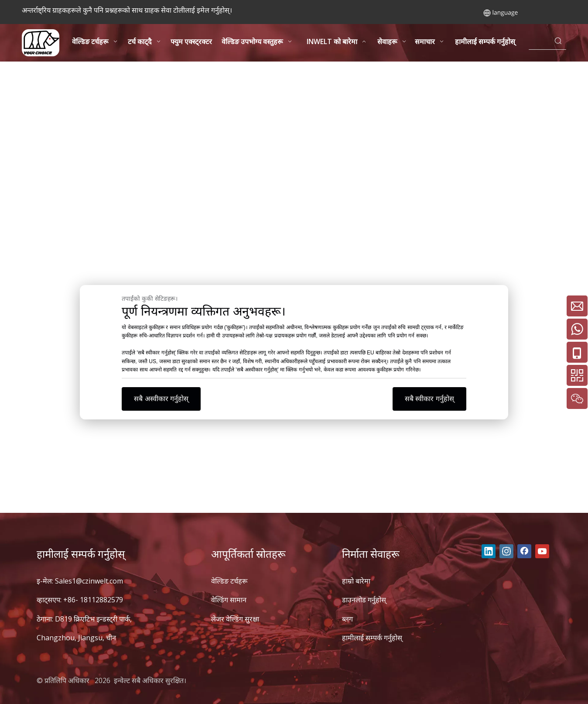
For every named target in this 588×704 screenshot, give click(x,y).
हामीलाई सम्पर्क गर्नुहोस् (372, 638)
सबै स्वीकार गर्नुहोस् (429, 399)
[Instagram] (506, 551)
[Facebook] (524, 551)
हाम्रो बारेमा (356, 581)
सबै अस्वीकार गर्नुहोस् (161, 399)
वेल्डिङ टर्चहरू (229, 581)
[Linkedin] (489, 551)
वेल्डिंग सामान (229, 600)
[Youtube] (542, 551)
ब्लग (347, 619)
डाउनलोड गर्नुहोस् (364, 600)
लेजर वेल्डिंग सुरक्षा (235, 619)
